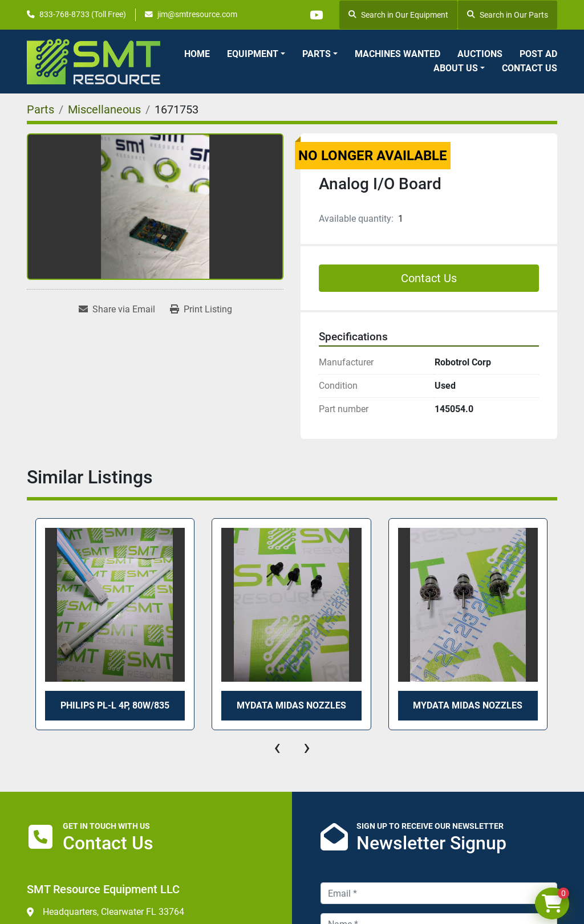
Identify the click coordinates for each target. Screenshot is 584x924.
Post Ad (538, 54)
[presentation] (277, 747)
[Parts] (40, 109)
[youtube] (315, 15)
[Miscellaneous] (104, 109)
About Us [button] (456, 68)
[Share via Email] (117, 310)
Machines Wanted (398, 54)
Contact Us (530, 68)
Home (197, 54)
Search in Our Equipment (398, 15)
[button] (256, 54)
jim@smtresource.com (197, 14)
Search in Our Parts (508, 15)
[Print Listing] (201, 310)
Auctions (480, 54)
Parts (317, 54)
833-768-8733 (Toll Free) (83, 14)
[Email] (439, 893)
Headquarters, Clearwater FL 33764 (113, 912)
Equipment (253, 54)
